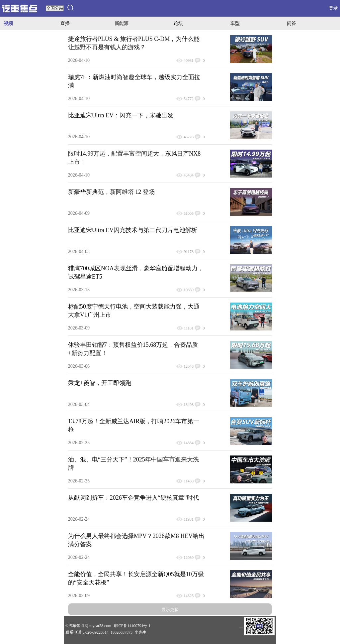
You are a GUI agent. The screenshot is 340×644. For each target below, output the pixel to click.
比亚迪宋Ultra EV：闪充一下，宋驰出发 (121, 115)
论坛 (178, 23)
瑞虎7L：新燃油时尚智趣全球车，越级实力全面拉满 (134, 81)
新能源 (122, 23)
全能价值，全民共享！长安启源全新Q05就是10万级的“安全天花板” (136, 578)
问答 (292, 23)
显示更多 (170, 610)
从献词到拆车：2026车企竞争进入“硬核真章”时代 (133, 498)
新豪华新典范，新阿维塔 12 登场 (111, 192)
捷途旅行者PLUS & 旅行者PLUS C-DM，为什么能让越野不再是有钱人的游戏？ (134, 43)
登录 (333, 8)
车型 (235, 23)
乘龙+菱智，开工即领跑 (100, 383)
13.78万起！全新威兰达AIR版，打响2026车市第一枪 (134, 425)
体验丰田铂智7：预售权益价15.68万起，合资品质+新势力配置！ (133, 349)
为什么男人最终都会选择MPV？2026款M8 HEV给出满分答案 (136, 540)
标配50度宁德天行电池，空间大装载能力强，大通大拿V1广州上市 (134, 311)
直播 (65, 23)
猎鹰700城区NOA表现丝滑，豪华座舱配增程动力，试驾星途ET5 (136, 272)
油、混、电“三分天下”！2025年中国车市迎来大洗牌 (133, 464)
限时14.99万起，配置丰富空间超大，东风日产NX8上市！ (134, 158)
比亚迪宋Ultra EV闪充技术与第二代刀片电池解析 (133, 230)
